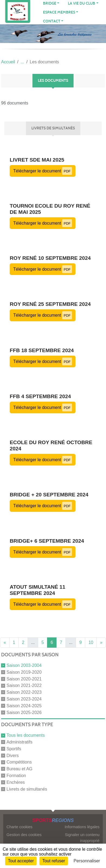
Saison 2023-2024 (24, 699)
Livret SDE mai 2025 (37, 160)
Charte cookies (19, 827)
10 (91, 642)
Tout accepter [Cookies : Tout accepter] (21, 861)
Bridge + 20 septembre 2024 (49, 495)
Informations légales (82, 827)
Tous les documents (26, 735)
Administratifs (19, 742)
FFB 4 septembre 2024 (40, 396)
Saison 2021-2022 (24, 685)
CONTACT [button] (52, 21)
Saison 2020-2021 (24, 679)
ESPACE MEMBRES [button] (59, 12)
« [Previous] (5, 642)
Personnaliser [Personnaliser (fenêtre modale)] (87, 861)
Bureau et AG (19, 769)
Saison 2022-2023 (24, 692)
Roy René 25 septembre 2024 (50, 304)
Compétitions (19, 762)
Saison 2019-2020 (24, 672)
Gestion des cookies (24, 835)
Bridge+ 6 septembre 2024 (47, 541)
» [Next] (101, 642)
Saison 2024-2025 (24, 706)
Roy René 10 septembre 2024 (50, 258)
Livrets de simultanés (27, 789)
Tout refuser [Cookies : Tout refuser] (54, 861)
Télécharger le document (43, 171)
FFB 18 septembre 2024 (42, 350)
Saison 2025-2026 (24, 712)
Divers (13, 755)
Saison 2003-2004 (24, 665)
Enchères (16, 782)
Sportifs (14, 749)
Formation (16, 776)
